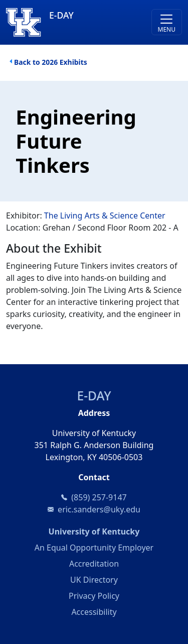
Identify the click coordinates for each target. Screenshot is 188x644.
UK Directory (94, 580)
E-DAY (94, 396)
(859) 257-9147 (99, 497)
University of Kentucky (115, 531)
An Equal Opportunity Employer (94, 548)
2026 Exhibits (64, 62)
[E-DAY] (72, 22)
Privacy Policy (94, 596)
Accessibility (94, 612)
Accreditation (94, 564)
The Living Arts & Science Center (105, 216)
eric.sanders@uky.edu (99, 509)
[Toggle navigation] (167, 22)
